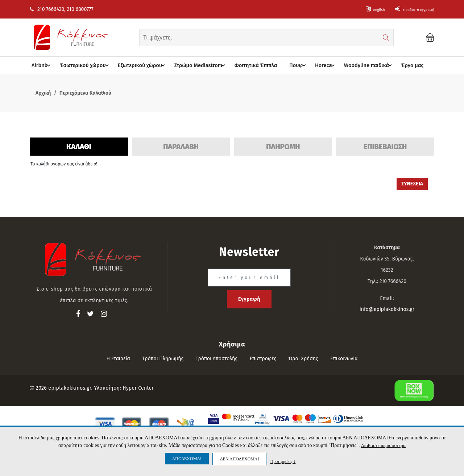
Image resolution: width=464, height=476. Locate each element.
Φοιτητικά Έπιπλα (252, 65)
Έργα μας (406, 65)
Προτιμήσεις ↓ (283, 461)
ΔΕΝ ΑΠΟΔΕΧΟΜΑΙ (239, 459)
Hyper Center (138, 388)
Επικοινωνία (344, 359)
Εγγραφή (249, 299)
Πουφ (296, 66)
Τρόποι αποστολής (217, 359)
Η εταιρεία (118, 359)
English (359, 9)
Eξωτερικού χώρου (144, 66)
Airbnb (46, 66)
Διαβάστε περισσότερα (383, 445)
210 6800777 (80, 9)
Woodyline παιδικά (365, 66)
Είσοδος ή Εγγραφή (408, 9)
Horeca (323, 66)
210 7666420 (47, 9)
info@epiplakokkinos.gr (387, 310)
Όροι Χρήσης (303, 359)
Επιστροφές (263, 359)
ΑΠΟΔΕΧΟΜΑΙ (187, 459)
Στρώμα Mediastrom (200, 66)
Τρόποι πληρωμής (163, 359)
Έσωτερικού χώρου (88, 66)
